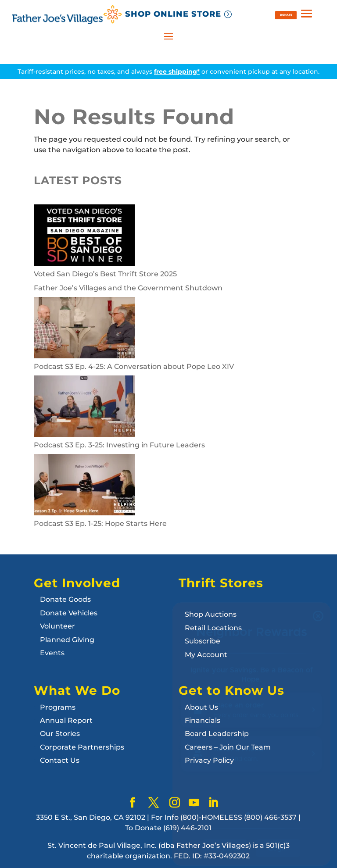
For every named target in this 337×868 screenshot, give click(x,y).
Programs (58, 707)
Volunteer (57, 626)
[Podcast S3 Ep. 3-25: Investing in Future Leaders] (84, 408)
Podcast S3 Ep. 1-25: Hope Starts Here (100, 523)
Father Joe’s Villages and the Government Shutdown (128, 288)
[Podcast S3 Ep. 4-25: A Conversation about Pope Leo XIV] (84, 329)
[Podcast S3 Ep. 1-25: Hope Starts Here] (84, 486)
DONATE (286, 15)
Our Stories (60, 734)
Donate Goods (65, 599)
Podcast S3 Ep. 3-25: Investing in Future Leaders (119, 445)
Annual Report (66, 720)
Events (52, 653)
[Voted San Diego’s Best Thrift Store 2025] (84, 237)
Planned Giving (67, 640)
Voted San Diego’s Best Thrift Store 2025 (105, 274)
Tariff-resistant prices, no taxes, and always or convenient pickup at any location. (168, 71)
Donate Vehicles (69, 613)
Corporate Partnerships (82, 747)
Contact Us (60, 760)
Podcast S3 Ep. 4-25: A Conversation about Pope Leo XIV (134, 366)
